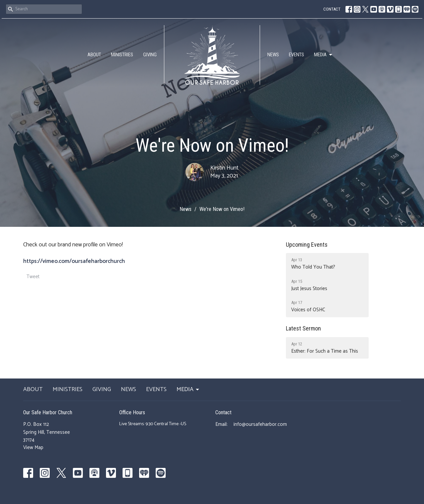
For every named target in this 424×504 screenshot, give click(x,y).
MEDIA (324, 55)
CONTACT (332, 9)
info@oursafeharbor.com (260, 424)
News (185, 209)
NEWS (273, 55)
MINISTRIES (122, 55)
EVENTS (296, 55)
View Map (33, 448)
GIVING (150, 55)
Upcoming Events (307, 245)
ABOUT (94, 55)
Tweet (33, 277)
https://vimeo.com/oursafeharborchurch (74, 261)
